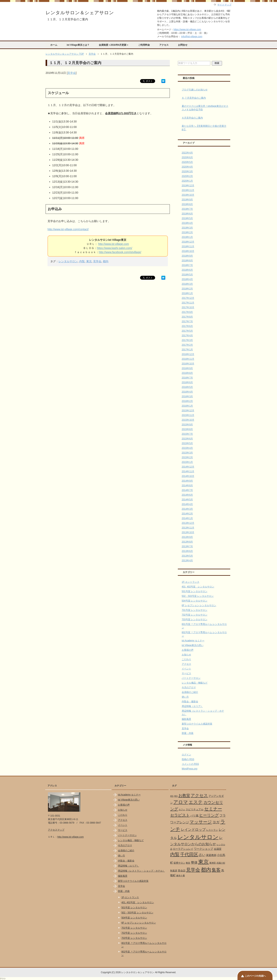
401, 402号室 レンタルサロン (198, 587)
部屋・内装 (188, 733)
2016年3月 (187, 396)
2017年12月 (188, 298)
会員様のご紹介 (190, 692)
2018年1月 (187, 293)
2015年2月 (187, 457)
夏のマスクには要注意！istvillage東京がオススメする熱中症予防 (205, 108)
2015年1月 (187, 462)
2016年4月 (187, 392)
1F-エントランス (191, 582)
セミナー (213, 809)
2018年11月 (188, 246)
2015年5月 (187, 443)
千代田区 (189, 854)
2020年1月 (187, 181)
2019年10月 (188, 195)
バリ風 (194, 816)
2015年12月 (188, 411)
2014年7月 (187, 490)
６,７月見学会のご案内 (194, 98)
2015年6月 (187, 439)
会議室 (218, 849)
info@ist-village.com (192, 37)
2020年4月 (187, 167)
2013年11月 (188, 528)
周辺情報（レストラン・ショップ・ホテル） (141, 871)
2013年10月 (188, 532)
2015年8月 (187, 429)
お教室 (184, 795)
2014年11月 (188, 471)
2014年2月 (187, 514)
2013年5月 (187, 556)
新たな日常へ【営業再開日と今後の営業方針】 (204, 128)
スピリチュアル (195, 809)
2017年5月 (187, 331)
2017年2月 (187, 345)
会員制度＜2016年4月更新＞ (114, 45)
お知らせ (186, 655)
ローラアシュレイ (183, 849)
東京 (89, 261)
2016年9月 (187, 368)
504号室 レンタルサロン (195, 601)
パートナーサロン (191, 678)
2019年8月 (187, 204)
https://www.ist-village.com (187, 29)
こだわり (186, 659)
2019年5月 (187, 218)
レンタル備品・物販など (195, 683)
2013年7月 (187, 546)
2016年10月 (188, 364)
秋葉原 (174, 871)
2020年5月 (187, 162)
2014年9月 (187, 481)
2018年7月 (187, 265)
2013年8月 (187, 542)
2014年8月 (187, 486)
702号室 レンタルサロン (195, 615)
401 (172, 796)
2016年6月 (187, 382)
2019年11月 (188, 190)
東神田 (213, 863)
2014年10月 (188, 476)
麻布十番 (181, 876)
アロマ (181, 802)
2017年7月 (187, 321)
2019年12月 (188, 186)
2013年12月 (188, 523)
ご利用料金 (144, 45)
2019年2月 (187, 232)
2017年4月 (187, 336)
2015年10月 (188, 420)
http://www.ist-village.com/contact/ (68, 229)
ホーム (54, 45)
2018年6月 (187, 270)
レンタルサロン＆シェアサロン (80, 13)
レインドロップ (193, 830)
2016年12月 (188, 354)
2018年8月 (187, 261)
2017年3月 (187, 340)
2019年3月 (187, 228)
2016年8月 (187, 373)
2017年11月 (188, 303)
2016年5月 (187, 387)
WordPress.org (190, 769)
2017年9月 (187, 312)
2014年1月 (187, 518)
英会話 (182, 871)
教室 (188, 863)
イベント (186, 669)
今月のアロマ (189, 687)
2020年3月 (187, 171)
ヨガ (216, 822)
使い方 (185, 697)
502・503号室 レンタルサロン (198, 596)
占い (202, 855)
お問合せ (183, 45)
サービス (186, 673)
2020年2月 (187, 176)
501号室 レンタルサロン (195, 591)
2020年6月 (187, 157)
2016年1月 (187, 406)
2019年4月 (187, 223)
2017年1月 (187, 350)
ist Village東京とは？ (78, 45)
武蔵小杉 (221, 863)
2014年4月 (187, 504)
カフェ (182, 810)
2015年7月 (187, 434)
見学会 (72, 73)
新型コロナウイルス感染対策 (197, 724)
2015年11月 (188, 415)
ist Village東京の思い (193, 645)
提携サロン (179, 863)
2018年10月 (188, 251)
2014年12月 (188, 467)
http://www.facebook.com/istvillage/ (120, 252)
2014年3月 (187, 509)
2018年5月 (187, 275)
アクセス (164, 45)
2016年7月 (187, 378)
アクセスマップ (56, 830)
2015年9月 (187, 425)
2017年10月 (188, 307)
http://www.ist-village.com (114, 244)
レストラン (212, 830)
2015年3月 (187, 453)
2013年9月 (187, 537)
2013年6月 (187, 551)
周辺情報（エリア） (192, 706)
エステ (196, 802)
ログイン (186, 755)
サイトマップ (224, 5)
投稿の (188, 759)
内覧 (82, 261)
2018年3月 (187, 284)
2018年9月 (187, 256)
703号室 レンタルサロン (195, 619)
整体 (194, 862)
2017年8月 (187, 317)
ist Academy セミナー (193, 641)
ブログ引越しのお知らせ (195, 90)
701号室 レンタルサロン (195, 610)
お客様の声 (188, 650)
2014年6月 (187, 495)
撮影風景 (186, 719)
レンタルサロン (68, 261)
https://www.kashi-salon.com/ (115, 248)
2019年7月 (187, 209)
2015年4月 (187, 448)
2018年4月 (187, 279)
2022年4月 (187, 153)
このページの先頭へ (255, 976)
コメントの (190, 764)
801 (176, 796)
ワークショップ (203, 849)
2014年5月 (187, 500)
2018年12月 (188, 242)
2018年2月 (187, 289)
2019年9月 (187, 200)
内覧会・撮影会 (190, 702)
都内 (106, 261)
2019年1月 (187, 237)
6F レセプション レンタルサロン (199, 605)
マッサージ (201, 822)
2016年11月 (188, 359)
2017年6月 (187, 326)
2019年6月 (187, 214)
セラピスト (180, 815)
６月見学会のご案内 (192, 118)
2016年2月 (187, 401)
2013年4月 (187, 561)
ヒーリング (209, 815)
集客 (216, 870)
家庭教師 (211, 855)
